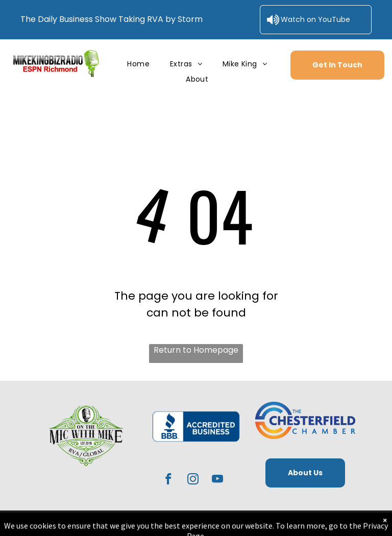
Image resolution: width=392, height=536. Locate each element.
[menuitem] (138, 64)
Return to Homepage (196, 350)
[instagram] (193, 480)
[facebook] (169, 480)
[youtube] (218, 480)
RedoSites (297, 523)
